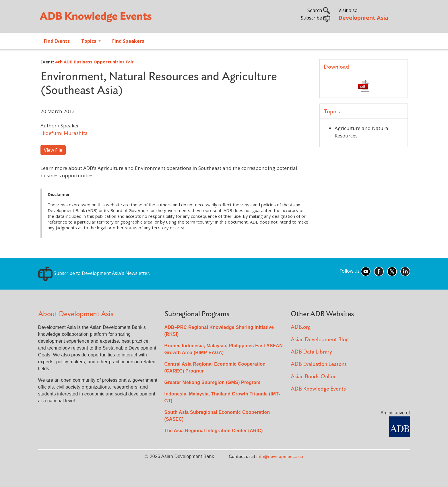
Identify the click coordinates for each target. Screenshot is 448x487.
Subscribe (316, 18)
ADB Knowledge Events (318, 389)
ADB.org (301, 327)
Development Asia (363, 18)
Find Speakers (128, 41)
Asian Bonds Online (314, 377)
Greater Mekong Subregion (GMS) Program (213, 382)
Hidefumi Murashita (64, 133)
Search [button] (319, 10)
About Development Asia (76, 314)
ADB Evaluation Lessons (319, 364)
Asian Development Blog (320, 340)
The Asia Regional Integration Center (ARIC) (214, 431)
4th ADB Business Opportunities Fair (94, 62)
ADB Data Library (311, 352)
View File (53, 150)
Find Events (57, 41)
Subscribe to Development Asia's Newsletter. (94, 273)
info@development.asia (280, 457)
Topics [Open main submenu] (89, 41)
